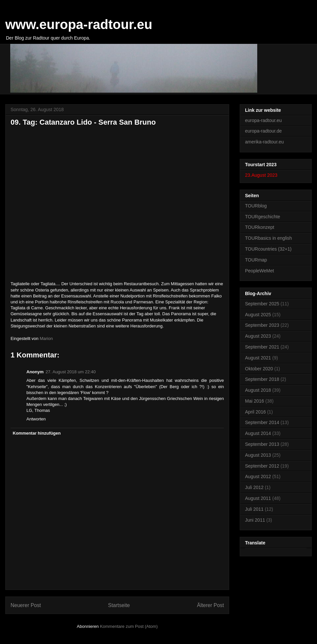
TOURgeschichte (263, 217)
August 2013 (258, 455)
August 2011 (258, 498)
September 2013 (262, 444)
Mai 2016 (255, 401)
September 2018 (262, 379)
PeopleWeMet (260, 271)
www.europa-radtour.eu (79, 24)
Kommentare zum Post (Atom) (129, 626)
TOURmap (256, 260)
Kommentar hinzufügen (37, 433)
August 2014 (258, 433)
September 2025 (262, 304)
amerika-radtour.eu (264, 142)
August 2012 (258, 476)
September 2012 (262, 466)
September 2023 (262, 325)
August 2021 (258, 358)
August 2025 (258, 315)
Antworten (36, 419)
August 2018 (258, 390)
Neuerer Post (26, 605)
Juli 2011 (254, 509)
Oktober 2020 (259, 369)
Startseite (119, 605)
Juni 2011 (255, 520)
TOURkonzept (260, 227)
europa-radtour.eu (263, 120)
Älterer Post (211, 605)
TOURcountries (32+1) (268, 249)
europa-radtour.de (263, 131)
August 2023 (258, 336)
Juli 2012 (254, 487)
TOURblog (256, 206)
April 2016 (255, 412)
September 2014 (262, 422)
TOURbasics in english (268, 238)
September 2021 (262, 347)
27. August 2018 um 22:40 (71, 372)
